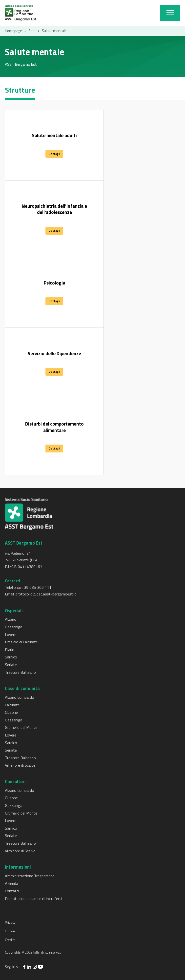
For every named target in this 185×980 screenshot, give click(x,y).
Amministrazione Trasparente (30, 876)
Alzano (11, 619)
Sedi (32, 31)
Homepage (13, 31)
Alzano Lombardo (20, 697)
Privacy (10, 922)
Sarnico (11, 657)
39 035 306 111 (38, 587)
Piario (10, 650)
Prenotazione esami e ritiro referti (33, 898)
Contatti (12, 891)
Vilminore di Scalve (20, 765)
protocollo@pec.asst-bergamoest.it (46, 594)
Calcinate (12, 705)
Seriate (11, 665)
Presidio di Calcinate (21, 642)
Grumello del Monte (21, 727)
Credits (10, 940)
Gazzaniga (14, 627)
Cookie (10, 931)
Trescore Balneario (20, 672)
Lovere (11, 634)
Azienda (11, 883)
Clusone (11, 712)
